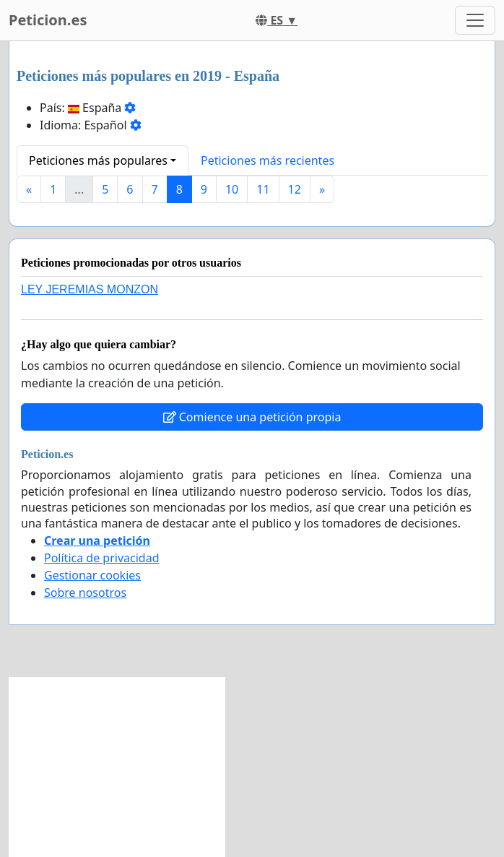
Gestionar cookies (92, 575)
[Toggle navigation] (475, 20)
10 (232, 189)
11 (263, 189)
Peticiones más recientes (268, 160)
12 (295, 189)
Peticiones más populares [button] (98, 160)
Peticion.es (48, 20)
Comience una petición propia (252, 417)
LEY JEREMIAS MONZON (90, 289)
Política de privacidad (102, 558)
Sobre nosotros (85, 593)
